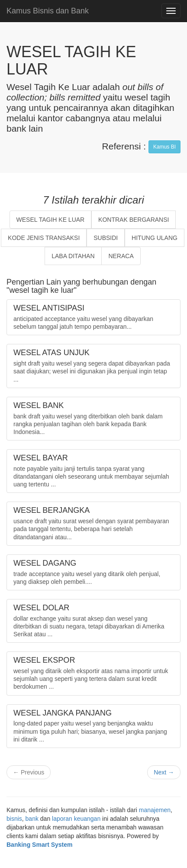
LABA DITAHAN (73, 256)
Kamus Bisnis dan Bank (48, 11)
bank (32, 819)
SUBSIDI (106, 238)
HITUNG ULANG (155, 238)
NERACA (121, 256)
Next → (164, 772)
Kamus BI (164, 147)
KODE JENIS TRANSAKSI (44, 238)
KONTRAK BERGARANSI (134, 220)
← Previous (29, 772)
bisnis (14, 819)
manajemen (155, 810)
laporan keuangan (76, 819)
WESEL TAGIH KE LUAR (51, 220)
